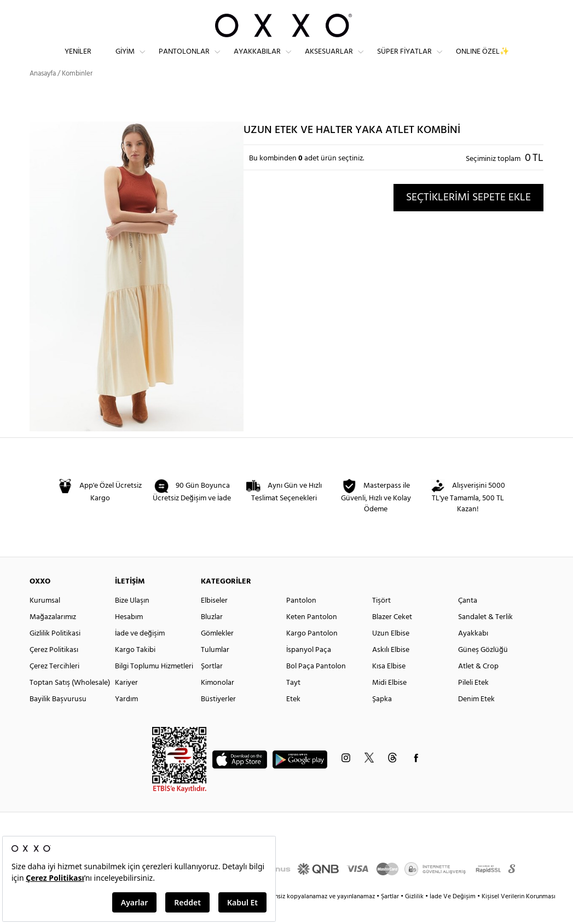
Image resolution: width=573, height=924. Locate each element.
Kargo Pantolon (312, 653)
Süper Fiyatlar (404, 60)
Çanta (468, 620)
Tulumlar (215, 669)
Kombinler (77, 93)
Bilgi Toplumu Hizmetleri (154, 686)
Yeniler (78, 60)
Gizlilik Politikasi (55, 653)
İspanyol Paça (309, 669)
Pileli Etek (473, 702)
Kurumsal (45, 620)
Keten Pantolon (312, 636)
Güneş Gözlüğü (483, 669)
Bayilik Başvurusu (58, 718)
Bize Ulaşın (132, 620)
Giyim (125, 60)
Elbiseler (214, 620)
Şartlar (391, 916)
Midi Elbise (389, 702)
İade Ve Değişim (453, 916)
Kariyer (126, 702)
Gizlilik (415, 916)
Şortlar (212, 686)
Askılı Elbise (391, 669)
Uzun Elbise (391, 653)
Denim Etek (476, 718)
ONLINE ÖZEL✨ (482, 60)
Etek (293, 718)
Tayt (293, 702)
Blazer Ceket (392, 636)
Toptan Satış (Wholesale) (70, 702)
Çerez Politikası (54, 669)
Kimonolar (218, 702)
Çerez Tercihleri (54, 686)
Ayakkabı (473, 653)
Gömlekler (217, 653)
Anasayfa (43, 93)
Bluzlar (212, 636)
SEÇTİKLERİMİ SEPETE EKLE (468, 217)
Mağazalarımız (53, 636)
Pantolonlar (184, 60)
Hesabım (129, 636)
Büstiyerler (218, 718)
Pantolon (301, 620)
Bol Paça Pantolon (316, 686)
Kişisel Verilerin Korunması (519, 916)
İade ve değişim (140, 653)
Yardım (126, 718)
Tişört (381, 620)
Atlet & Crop (478, 686)
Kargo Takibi (135, 669)
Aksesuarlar (329, 60)
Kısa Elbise (389, 686)
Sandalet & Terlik (485, 636)
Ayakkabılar (257, 60)
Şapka (382, 718)
